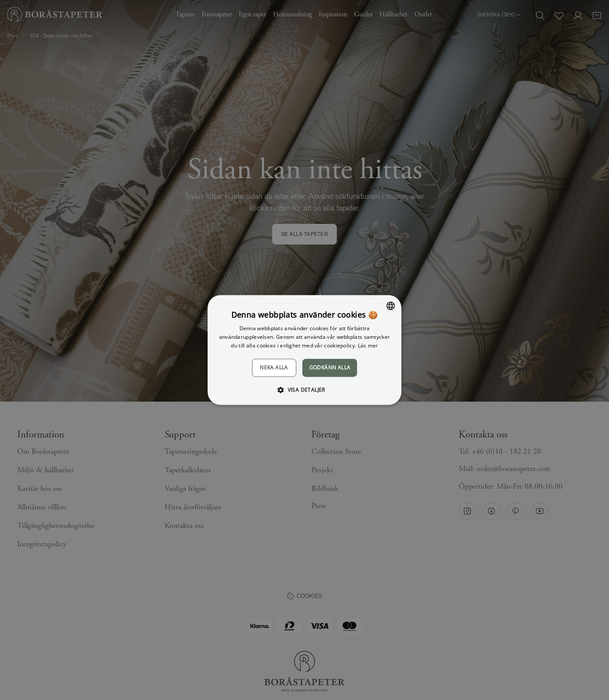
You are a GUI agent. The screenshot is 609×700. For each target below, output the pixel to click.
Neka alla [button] (274, 367)
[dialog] (304, 350)
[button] (304, 390)
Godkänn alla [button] (330, 367)
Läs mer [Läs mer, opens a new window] (368, 345)
